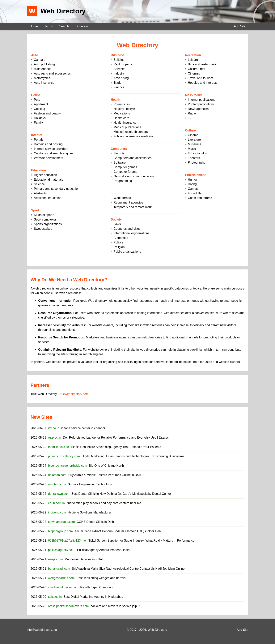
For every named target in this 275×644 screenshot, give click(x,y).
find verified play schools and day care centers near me (104, 503)
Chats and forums (200, 198)
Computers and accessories (133, 158)
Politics (118, 242)
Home (34, 26)
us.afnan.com (57, 475)
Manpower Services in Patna (84, 559)
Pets (37, 100)
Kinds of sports (44, 215)
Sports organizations (48, 224)
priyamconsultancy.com (64, 456)
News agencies (198, 109)
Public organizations (127, 252)
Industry (119, 73)
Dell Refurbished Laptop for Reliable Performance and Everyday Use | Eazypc (116, 438)
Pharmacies (122, 104)
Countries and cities (127, 229)
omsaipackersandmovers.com (68, 606)
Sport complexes (45, 219)
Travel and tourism (201, 78)
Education (38, 170)
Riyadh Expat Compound (97, 587)
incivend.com (57, 512)
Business (118, 55)
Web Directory (157, 630)
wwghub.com (57, 484)
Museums (195, 144)
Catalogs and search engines (54, 153)
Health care (121, 118)
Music (192, 149)
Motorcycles (42, 78)
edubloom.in (56, 503)
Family (38, 123)
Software (120, 163)
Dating (192, 184)
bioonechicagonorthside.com (68, 466)
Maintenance (43, 69)
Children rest (197, 69)
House (36, 95)
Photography (197, 163)
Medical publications (127, 127)
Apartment (41, 104)
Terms (49, 26)
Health (115, 100)
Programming (123, 181)
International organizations (132, 233)
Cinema (193, 135)
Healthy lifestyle (124, 109)
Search (64, 26)
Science (39, 184)
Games (193, 189)
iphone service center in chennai (83, 428)
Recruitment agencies (128, 202)
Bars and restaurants (202, 64)
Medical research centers (131, 132)
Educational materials (48, 180)
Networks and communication (134, 176)
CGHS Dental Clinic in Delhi (95, 522)
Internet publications (202, 100)
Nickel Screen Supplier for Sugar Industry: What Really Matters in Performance (141, 541)
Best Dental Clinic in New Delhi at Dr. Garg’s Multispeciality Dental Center (121, 494)
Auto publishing (44, 64)
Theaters (194, 158)
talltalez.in (55, 597)
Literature (194, 140)
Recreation (193, 55)
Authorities (121, 238)
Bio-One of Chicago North (106, 466)
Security (119, 153)
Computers (119, 149)
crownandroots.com (61, 522)
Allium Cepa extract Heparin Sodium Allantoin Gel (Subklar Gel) (118, 531)
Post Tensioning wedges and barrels (101, 578)
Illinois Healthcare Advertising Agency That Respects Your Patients (116, 447)
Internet (37, 135)
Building (119, 60)
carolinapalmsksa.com (63, 587)
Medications (122, 113)
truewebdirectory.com (74, 394)
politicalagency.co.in (62, 550)
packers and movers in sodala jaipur (115, 606)
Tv (190, 118)
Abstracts (40, 193)
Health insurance (125, 123)
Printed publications (201, 104)
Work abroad (122, 198)
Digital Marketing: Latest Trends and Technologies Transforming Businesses (133, 456)
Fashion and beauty (47, 113)
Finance (119, 87)
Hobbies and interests (203, 83)
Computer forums (125, 172)
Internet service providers (51, 149)
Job (113, 193)
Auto (35, 55)
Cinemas (194, 73)
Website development (49, 158)
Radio (192, 113)
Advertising (121, 78)
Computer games (125, 167)
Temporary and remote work (133, 207)
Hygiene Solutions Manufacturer (90, 512)
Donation (82, 26)
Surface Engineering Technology (90, 484)
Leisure (193, 60)
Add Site (240, 26)
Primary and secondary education (57, 189)
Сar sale (40, 60)
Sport (35, 210)
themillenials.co (59, 447)
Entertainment (195, 175)
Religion (119, 247)
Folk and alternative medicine (133, 136)
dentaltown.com (59, 494)
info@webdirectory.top (42, 630)
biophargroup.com (60, 531)
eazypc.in (55, 438)
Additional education (48, 198)
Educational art (198, 153)
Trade (118, 83)
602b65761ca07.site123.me (67, 541)
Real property (123, 64)
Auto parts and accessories (52, 73)
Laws (117, 224)
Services (119, 69)
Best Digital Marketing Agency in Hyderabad (93, 597)
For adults (195, 193)
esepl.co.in (55, 559)
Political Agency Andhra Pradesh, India (103, 550)
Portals (39, 140)
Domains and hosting (48, 144)
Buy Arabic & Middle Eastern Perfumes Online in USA (105, 475)
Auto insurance (44, 83)
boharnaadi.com (59, 569)
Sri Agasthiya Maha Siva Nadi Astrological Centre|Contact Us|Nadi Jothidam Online (128, 569)
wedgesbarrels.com (61, 578)
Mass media (194, 95)
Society (116, 219)
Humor (192, 180)
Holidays (40, 118)
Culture (190, 130)
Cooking (39, 109)
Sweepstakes (43, 229)
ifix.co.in (54, 428)
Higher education (45, 175)
